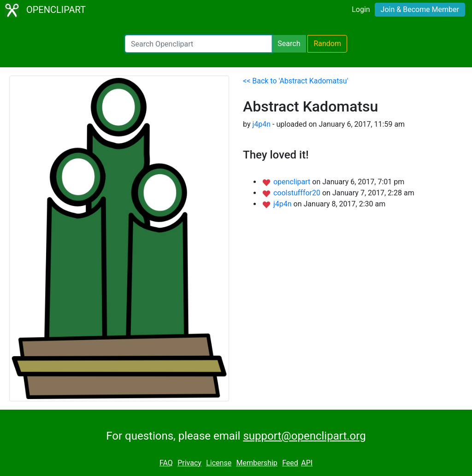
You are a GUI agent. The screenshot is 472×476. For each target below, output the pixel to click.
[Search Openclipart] (198, 44)
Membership (257, 463)
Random (327, 44)
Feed (290, 463)
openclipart (293, 182)
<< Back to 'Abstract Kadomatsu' (295, 81)
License (219, 463)
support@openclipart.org (304, 436)
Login (361, 9)
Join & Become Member (420, 9)
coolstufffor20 (298, 193)
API (307, 463)
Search (289, 44)
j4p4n (261, 124)
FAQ (166, 463)
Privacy (189, 463)
